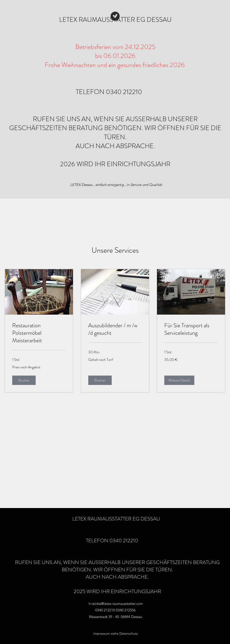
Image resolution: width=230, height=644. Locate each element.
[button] (24, 380)
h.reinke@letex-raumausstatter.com (116, 604)
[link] (39, 333)
